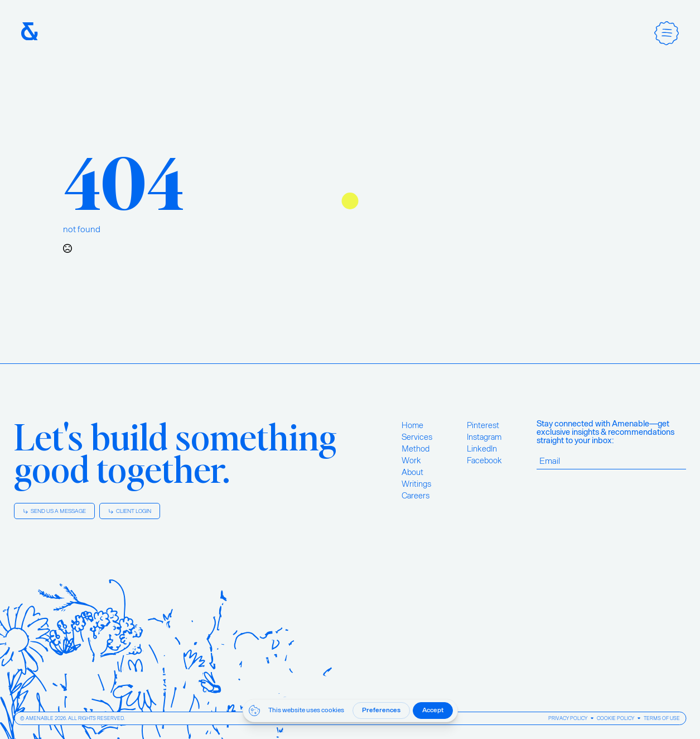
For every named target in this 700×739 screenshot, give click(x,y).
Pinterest (483, 425)
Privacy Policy (568, 718)
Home (412, 425)
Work (411, 460)
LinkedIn (482, 449)
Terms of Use (662, 718)
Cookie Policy (615, 718)
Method (416, 449)
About (412, 472)
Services (417, 437)
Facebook (484, 460)
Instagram (484, 437)
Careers (416, 496)
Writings (416, 484)
